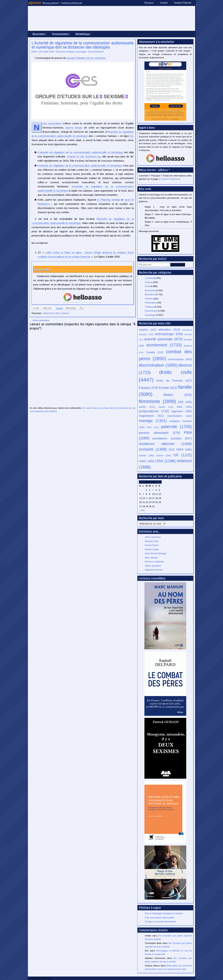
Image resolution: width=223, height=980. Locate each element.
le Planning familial (109, 200)
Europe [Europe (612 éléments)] (168, 388)
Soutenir (169, 179)
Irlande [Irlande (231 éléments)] (166, 407)
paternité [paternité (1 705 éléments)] (176, 427)
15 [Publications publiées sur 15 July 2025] (147, 498)
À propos (149, 3)
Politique (70, 52)
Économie (150, 290)
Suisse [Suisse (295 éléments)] (164, 456)
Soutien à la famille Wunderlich (160, 922)
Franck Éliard (152, 545)
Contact (164, 3)
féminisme (49, 313)
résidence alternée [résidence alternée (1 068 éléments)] (165, 444)
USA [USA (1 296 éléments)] (165, 461)
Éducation (150, 294)
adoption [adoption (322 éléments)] (148, 330)
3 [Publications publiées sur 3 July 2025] (153, 490)
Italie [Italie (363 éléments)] (184, 407)
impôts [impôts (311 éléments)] (147, 407)
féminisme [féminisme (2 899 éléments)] (157, 401)
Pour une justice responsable (160, 918)
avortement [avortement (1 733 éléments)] (164, 345)
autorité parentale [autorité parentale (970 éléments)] (163, 339)
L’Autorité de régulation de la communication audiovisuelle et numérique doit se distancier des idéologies (83, 45)
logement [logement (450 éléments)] (182, 411)
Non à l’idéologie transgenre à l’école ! (164, 913)
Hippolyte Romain (154, 570)
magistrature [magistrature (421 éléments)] (151, 416)
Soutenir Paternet (183, 3)
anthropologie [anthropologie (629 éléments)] (169, 334)
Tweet (59, 308)
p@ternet (35, 3)
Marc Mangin (151, 558)
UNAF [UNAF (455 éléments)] (147, 461)
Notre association (52, 123)
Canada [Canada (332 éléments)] (155, 352)
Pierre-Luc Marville (154, 562)
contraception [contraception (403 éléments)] (180, 359)
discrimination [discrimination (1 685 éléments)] (158, 365)
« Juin (142, 510)
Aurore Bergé (74, 128)
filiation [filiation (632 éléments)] (178, 395)
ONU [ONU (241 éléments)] (153, 427)
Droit (147, 286)
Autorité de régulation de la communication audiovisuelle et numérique (81, 152)
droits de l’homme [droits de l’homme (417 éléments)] (174, 381)
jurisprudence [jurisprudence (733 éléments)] (154, 411)
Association (39, 34)
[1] (132, 136)
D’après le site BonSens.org (84, 156)
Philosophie (151, 303)
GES (35, 52)
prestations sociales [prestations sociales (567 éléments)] (172, 438)
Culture (149, 282)
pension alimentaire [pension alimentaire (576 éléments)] (159, 433)
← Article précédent (39, 320)
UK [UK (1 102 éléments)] (183, 455)
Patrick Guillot (152, 549)
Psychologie (151, 311)
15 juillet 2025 (47, 52)
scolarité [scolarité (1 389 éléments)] (153, 449)
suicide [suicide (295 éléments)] (146, 456)
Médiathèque (82, 34)
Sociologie (81, 52)
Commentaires (97, 52)
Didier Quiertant (153, 566)
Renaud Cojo (152, 541)
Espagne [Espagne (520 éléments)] (149, 388)
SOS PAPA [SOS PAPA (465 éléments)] (180, 450)
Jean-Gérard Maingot (156, 553)
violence (65, 313)
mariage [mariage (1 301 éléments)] (153, 421)
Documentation (60, 34)
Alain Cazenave (153, 537)
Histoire (149, 299)
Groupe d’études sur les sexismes (86, 58)
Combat (61, 52)
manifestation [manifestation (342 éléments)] (180, 416)
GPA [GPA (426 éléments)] (185, 402)
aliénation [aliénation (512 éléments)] (169, 330)
